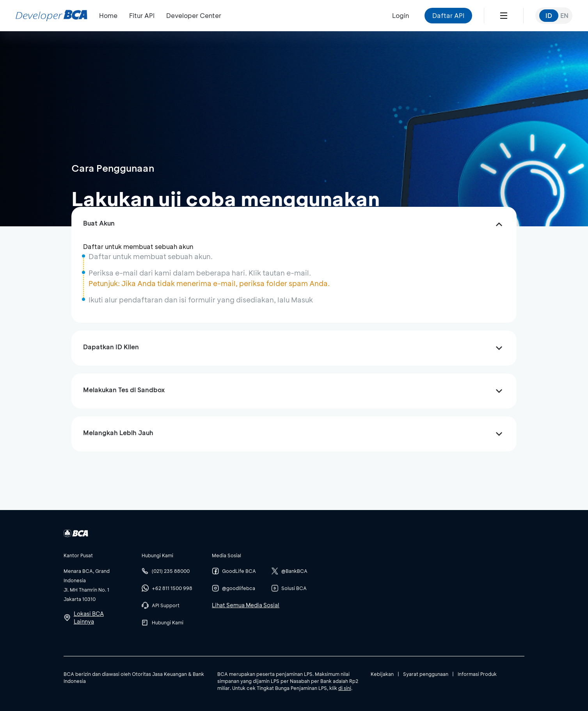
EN (564, 15)
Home (108, 15)
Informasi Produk (477, 674)
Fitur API (142, 15)
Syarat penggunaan (426, 674)
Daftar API (448, 15)
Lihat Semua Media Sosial (246, 605)
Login (401, 15)
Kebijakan (382, 674)
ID (549, 15)
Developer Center (194, 15)
